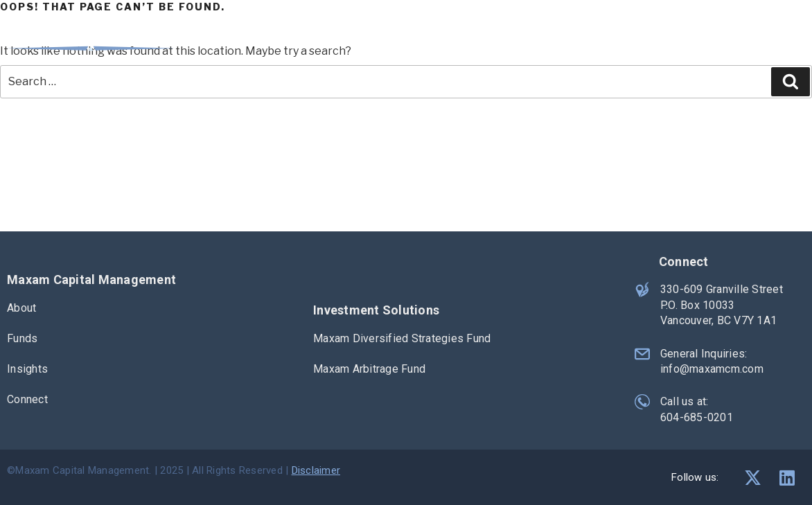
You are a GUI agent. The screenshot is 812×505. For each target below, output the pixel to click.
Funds (623, 39)
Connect (780, 39)
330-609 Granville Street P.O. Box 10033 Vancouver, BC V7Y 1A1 (722, 305)
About (554, 39)
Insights (697, 39)
